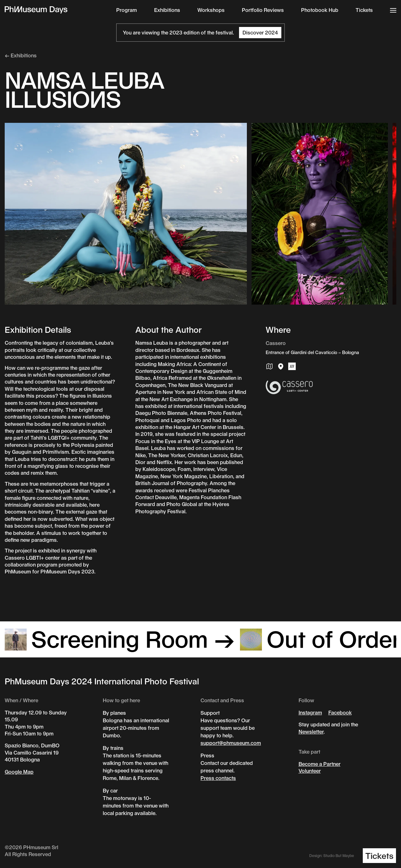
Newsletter (311, 732)
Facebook (340, 712)
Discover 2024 (260, 32)
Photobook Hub (320, 10)
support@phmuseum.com (231, 743)
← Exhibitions (21, 55)
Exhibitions (167, 10)
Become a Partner (320, 764)
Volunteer (310, 771)
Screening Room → (120, 638)
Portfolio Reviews (263, 10)
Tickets (364, 10)
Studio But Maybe (339, 855)
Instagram (310, 712)
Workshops (211, 10)
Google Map (19, 772)
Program (127, 10)
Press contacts (218, 778)
